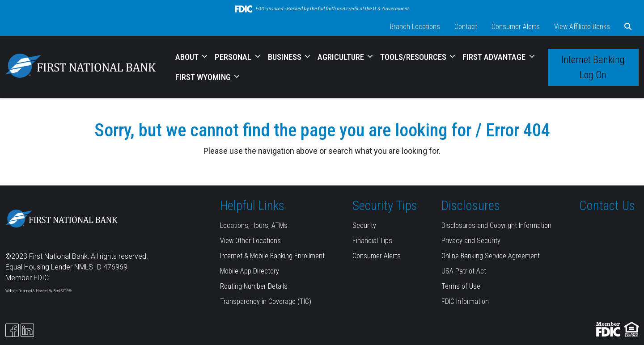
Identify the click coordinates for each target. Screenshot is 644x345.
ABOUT (188, 57)
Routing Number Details (254, 286)
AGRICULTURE (342, 57)
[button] (628, 27)
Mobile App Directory (250, 271)
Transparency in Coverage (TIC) (266, 301)
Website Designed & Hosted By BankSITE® (38, 291)
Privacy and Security (471, 241)
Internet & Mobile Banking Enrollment (272, 256)
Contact (466, 27)
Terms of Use (461, 286)
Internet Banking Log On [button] (593, 67)
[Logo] (80, 67)
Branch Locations (415, 27)
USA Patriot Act (464, 271)
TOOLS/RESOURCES (414, 57)
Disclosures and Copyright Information (496, 225)
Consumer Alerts (516, 27)
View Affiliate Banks (582, 27)
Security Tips (385, 206)
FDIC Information (465, 301)
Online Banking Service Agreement (491, 256)
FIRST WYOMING (204, 77)
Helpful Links (252, 206)
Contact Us (607, 206)
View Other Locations (250, 241)
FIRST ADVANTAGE (495, 57)
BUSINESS (286, 57)
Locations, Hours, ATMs (254, 225)
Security (364, 225)
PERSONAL (234, 57)
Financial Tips (372, 241)
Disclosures (471, 206)
